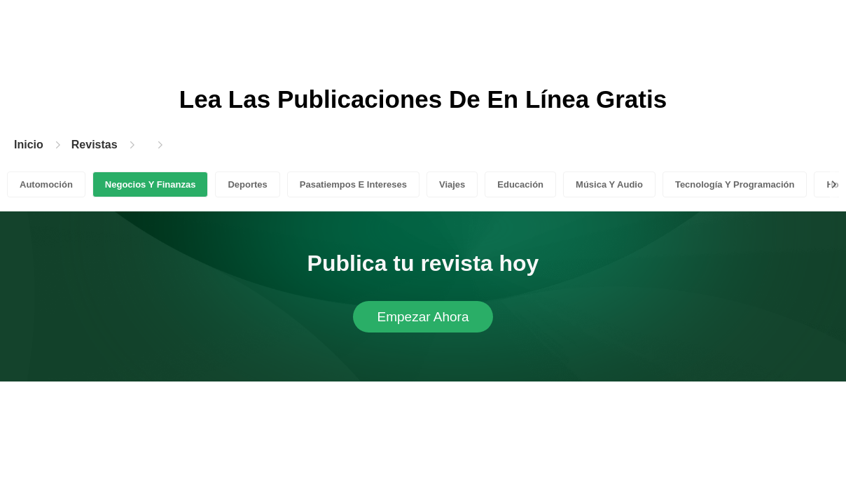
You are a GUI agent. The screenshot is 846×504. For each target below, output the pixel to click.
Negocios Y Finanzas (151, 184)
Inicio (29, 145)
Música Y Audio (609, 184)
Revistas (95, 145)
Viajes (452, 184)
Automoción (46, 184)
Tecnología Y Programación (735, 184)
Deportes (247, 184)
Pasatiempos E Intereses (353, 184)
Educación (520, 184)
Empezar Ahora (423, 317)
